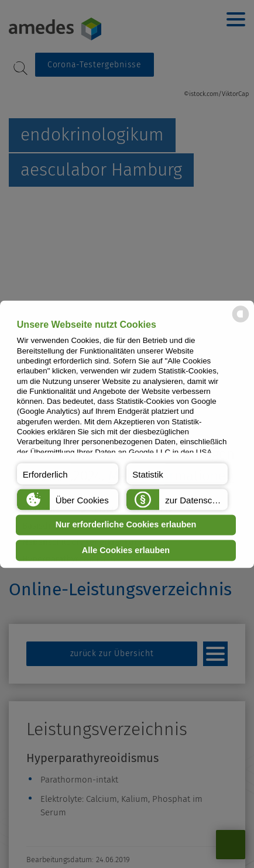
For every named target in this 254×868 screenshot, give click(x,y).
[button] (68, 474)
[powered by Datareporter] (241, 321)
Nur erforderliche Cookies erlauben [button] (126, 525)
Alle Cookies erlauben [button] (126, 550)
